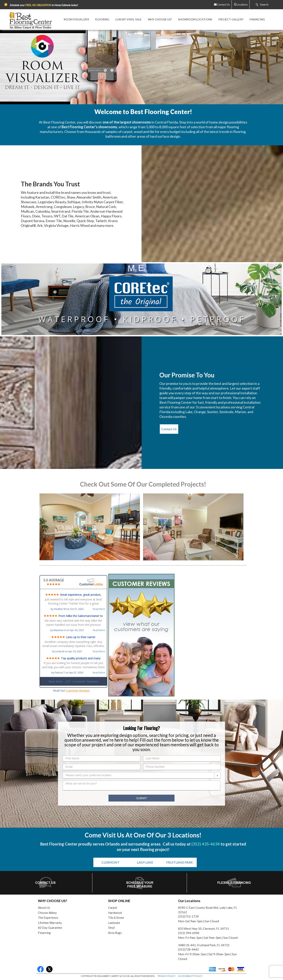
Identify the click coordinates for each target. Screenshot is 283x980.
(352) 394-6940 (189, 933)
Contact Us (169, 429)
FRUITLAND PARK (180, 862)
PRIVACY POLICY (167, 976)
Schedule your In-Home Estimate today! (44, 5)
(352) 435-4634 (206, 844)
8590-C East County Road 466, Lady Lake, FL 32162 (208, 910)
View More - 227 (73, 681)
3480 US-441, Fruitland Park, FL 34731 (204, 945)
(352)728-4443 (188, 949)
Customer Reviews (78, 690)
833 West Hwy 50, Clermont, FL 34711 (204, 929)
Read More (99, 609)
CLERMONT (111, 862)
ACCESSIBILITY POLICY (190, 976)
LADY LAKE (145, 862)
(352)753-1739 (188, 916)
